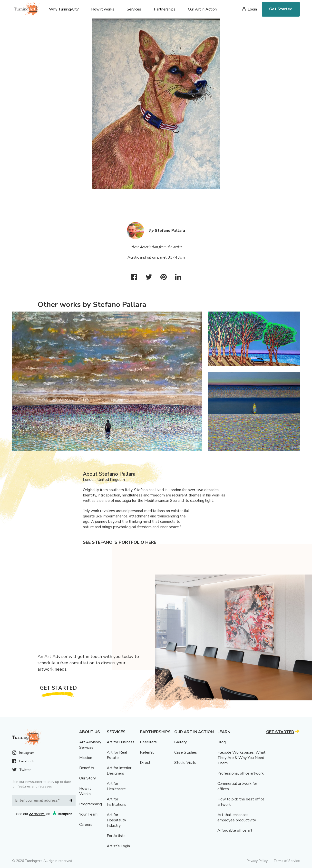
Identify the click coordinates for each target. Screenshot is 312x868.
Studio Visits (185, 763)
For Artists (116, 836)
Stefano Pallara (170, 231)
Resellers (148, 742)
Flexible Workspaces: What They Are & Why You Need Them (241, 758)
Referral (147, 752)
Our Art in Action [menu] (202, 9)
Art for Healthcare (116, 786)
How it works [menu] (103, 9)
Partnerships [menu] (165, 9)
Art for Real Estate (117, 755)
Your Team (88, 814)
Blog (222, 742)
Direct (145, 763)
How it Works (85, 791)
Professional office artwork (241, 773)
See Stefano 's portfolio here (120, 542)
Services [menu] (134, 9)
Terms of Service (287, 861)
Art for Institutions (117, 802)
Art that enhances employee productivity (237, 818)
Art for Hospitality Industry (116, 820)
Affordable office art (235, 830)
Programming (91, 804)
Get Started (281, 9)
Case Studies (186, 752)
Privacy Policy (257, 861)
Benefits (87, 768)
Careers (86, 825)
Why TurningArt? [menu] (64, 9)
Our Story (88, 778)
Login (252, 9)
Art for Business (121, 742)
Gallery (180, 742)
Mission (86, 758)
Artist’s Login (118, 846)
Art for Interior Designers (119, 771)
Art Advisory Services (90, 745)
